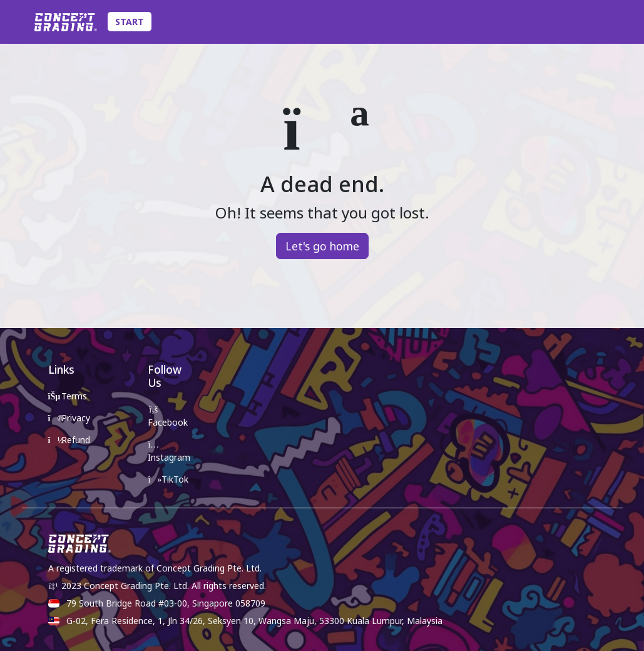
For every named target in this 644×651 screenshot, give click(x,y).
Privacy (69, 418)
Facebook (168, 417)
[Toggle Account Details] (613, 22)
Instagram (169, 452)
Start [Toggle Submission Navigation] (130, 22)
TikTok (168, 479)
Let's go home (322, 246)
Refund (69, 440)
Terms (68, 396)
